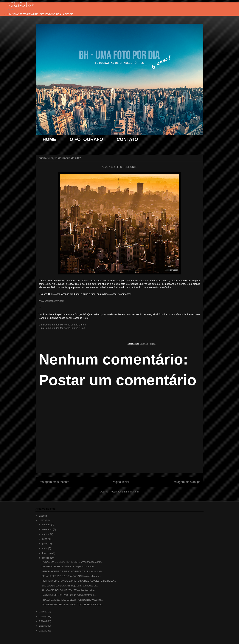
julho (45, 539)
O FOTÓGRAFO (86, 139)
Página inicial (120, 482)
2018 (42, 516)
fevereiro (47, 553)
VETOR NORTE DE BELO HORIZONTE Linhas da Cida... (73, 571)
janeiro (46, 558)
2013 (42, 626)
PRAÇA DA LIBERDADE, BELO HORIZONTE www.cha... (72, 600)
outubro (47, 525)
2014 (42, 621)
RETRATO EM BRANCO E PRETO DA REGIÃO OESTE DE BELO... (79, 581)
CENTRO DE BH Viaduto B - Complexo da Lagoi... (69, 567)
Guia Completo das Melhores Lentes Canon (62, 325)
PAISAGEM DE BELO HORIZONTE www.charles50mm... (72, 562)
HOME (49, 139)
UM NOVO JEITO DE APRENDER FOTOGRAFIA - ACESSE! (40, 14)
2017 (42, 520)
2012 (42, 631)
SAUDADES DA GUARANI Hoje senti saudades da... (70, 586)
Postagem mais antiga (186, 482)
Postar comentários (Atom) (124, 492)
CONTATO (127, 139)
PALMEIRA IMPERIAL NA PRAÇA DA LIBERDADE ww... (72, 604)
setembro (48, 529)
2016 (42, 612)
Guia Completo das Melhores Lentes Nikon (62, 328)
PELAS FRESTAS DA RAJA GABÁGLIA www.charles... (71, 576)
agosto (46, 534)
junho (45, 544)
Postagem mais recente (54, 482)
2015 (42, 616)
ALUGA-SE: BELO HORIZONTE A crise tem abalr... (69, 590)
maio (45, 548)
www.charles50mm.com (51, 301)
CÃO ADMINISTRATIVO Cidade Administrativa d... (69, 595)
